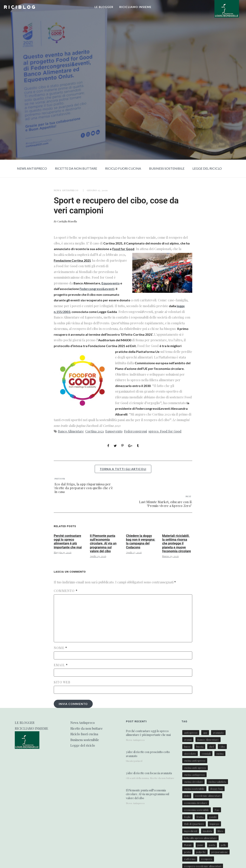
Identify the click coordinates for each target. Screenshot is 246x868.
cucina (220, 754)
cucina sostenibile (194, 789)
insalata (207, 831)
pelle (224, 845)
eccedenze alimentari (208, 796)
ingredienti (191, 831)
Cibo (222, 747)
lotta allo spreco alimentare (200, 838)
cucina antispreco (194, 775)
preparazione (220, 852)
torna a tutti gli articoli (123, 469)
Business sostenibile (167, 168)
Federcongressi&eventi (97, 289)
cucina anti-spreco (195, 768)
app (205, 733)
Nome (60, 648)
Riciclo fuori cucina (123, 168)
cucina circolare (193, 782)
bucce (187, 747)
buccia (200, 747)
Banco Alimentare (71, 431)
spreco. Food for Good (165, 431)
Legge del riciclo (207, 168)
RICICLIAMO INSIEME (135, 7)
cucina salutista (217, 782)
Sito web (62, 682)
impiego (214, 824)
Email (61, 665)
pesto (187, 852)
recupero (207, 859)
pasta (212, 845)
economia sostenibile (197, 810)
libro (220, 831)
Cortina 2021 (95, 431)
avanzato (218, 733)
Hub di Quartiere (194, 824)
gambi (213, 817)
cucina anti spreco (195, 761)
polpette (201, 852)
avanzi (188, 740)
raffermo (190, 859)
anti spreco (191, 733)
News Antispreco (32, 168)
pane (200, 845)
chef (212, 747)
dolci (187, 796)
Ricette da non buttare (76, 168)
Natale (188, 845)
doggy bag (217, 789)
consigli (206, 754)
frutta (200, 817)
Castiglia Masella (67, 221)
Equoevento (111, 283)
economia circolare (196, 803)
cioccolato (190, 754)
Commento (66, 591)
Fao (217, 810)
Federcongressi (135, 431)
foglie (187, 817)
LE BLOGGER (104, 7)
